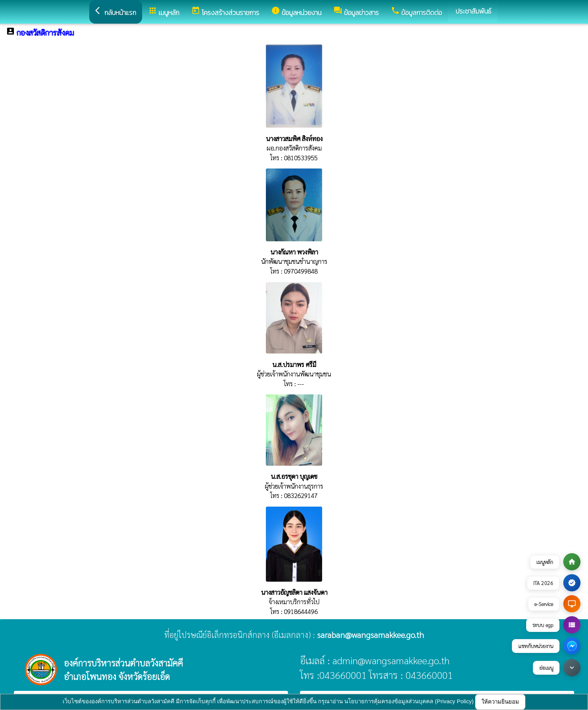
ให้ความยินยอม (500, 702)
